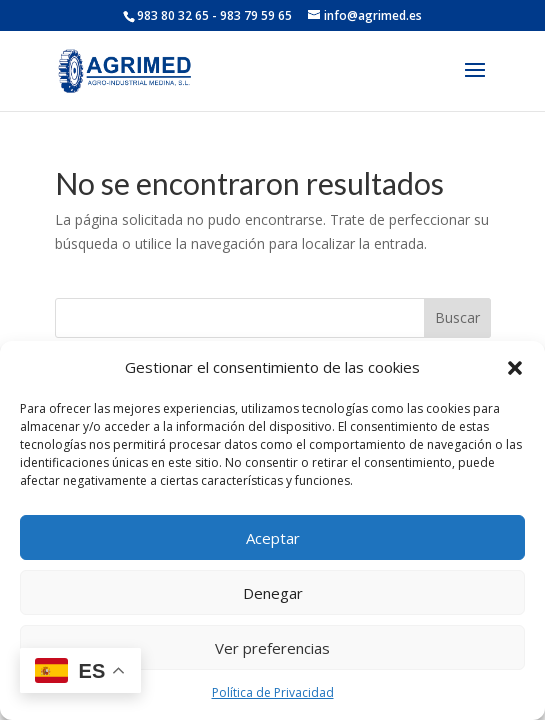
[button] (515, 368)
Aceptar (273, 538)
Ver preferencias (272, 648)
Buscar (457, 317)
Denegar (273, 593)
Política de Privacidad (273, 692)
